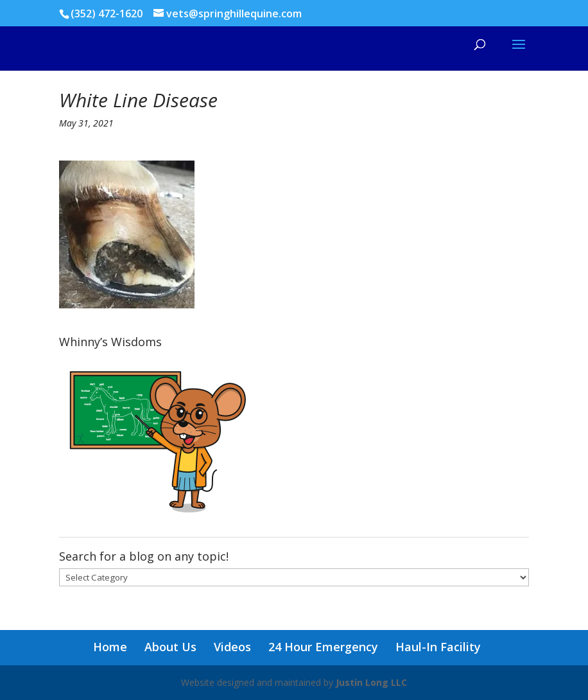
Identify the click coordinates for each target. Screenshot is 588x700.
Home (110, 647)
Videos (232, 647)
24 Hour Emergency (323, 647)
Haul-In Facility (438, 647)
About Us (170, 647)
